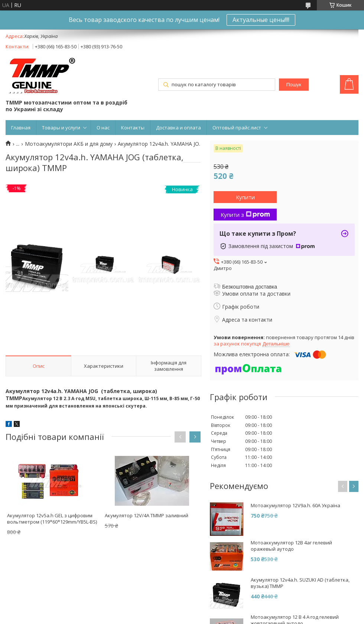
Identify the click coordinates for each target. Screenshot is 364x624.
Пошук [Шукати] (294, 85)
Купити (245, 197)
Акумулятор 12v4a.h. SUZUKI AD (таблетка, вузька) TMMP (300, 583)
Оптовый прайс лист (237, 128)
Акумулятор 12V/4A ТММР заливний (147, 515)
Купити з (245, 215)
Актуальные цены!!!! (261, 20)
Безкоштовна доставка (250, 287)
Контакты (133, 128)
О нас (103, 128)
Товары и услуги (61, 128)
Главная (21, 128)
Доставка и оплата (178, 128)
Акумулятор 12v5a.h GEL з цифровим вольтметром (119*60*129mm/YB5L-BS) (52, 519)
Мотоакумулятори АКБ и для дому (69, 144)
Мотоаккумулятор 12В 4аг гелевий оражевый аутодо (291, 546)
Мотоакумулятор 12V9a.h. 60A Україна (295, 506)
